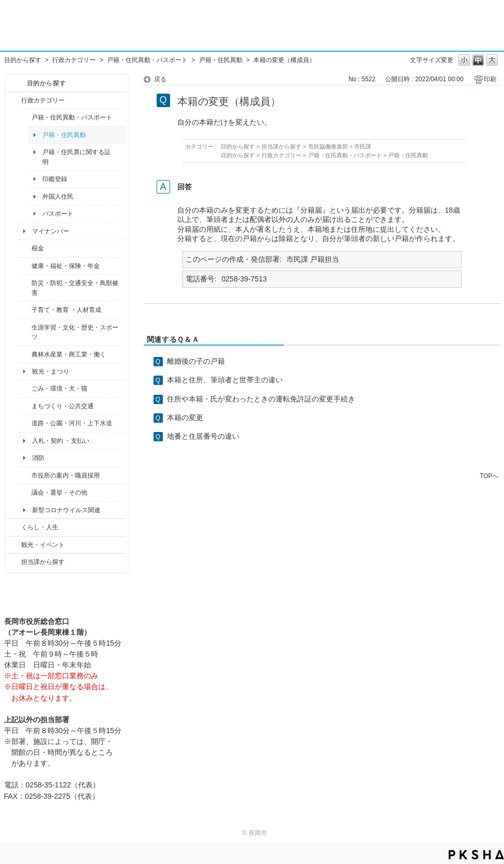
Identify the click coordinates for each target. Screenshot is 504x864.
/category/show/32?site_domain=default (25, 475)
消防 (38, 458)
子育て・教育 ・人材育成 (66, 310)
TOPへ (489, 476)
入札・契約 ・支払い (61, 441)
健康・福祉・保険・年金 (66, 266)
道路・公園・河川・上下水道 (72, 423)
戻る (160, 79)
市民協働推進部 (328, 146)
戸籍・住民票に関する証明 (77, 157)
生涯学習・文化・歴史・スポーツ (75, 332)
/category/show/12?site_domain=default (14, 527)
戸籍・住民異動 (221, 60)
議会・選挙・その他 (59, 493)
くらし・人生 (40, 527)
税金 (38, 248)
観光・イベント (43, 545)
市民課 (363, 146)
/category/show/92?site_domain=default (25, 248)
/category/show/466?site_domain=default (25, 493)
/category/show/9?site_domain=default (14, 562)
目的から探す (23, 60)
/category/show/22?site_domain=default (25, 389)
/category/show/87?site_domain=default (25, 423)
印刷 (490, 79)
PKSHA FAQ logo (476, 855)
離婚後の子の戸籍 (196, 361)
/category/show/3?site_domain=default (14, 100)
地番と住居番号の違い (203, 436)
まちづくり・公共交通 (63, 406)
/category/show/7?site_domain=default (25, 117)
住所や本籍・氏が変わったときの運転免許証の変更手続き (261, 399)
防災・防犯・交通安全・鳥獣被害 (75, 288)
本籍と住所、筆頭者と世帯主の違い (225, 380)
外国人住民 (58, 197)
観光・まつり (51, 371)
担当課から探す (43, 562)
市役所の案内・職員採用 (66, 475)
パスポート (58, 214)
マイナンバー (51, 231)
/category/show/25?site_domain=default (25, 288)
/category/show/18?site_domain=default (14, 545)
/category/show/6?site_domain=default (25, 406)
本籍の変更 (185, 418)
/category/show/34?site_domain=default (25, 354)
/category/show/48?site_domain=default (25, 310)
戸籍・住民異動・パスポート (147, 60)
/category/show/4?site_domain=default (25, 266)
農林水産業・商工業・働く (69, 354)
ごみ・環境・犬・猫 (59, 389)
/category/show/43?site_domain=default (25, 332)
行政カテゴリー (74, 60)
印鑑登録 (55, 179)
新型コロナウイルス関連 (66, 510)
